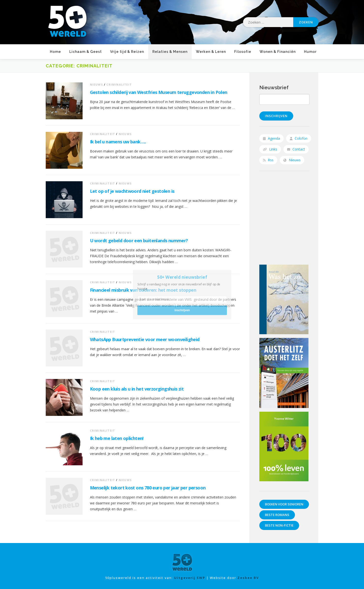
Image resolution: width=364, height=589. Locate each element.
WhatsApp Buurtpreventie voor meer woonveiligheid (145, 339)
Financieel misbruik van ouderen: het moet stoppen (143, 290)
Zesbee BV (248, 578)
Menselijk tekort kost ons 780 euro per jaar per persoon (148, 488)
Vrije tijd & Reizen (127, 52)
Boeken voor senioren (284, 504)
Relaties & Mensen (170, 52)
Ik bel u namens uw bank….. (118, 142)
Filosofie (243, 52)
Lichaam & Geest (86, 52)
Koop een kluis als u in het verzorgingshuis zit (137, 389)
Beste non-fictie (279, 525)
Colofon (299, 138)
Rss (268, 160)
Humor (310, 52)
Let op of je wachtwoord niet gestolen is (132, 191)
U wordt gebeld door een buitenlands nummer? (139, 241)
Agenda (271, 138)
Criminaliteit (119, 84)
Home (55, 52)
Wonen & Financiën (278, 52)
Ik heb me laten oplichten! (117, 438)
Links (270, 149)
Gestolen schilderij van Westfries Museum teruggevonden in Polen (159, 92)
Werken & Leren (211, 52)
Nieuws (96, 84)
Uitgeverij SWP (190, 578)
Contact (296, 149)
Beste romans (277, 515)
